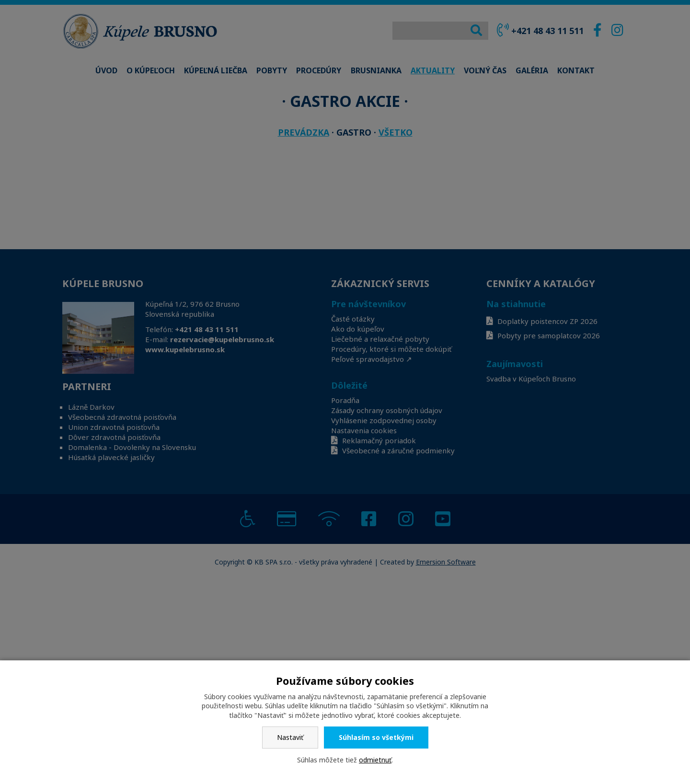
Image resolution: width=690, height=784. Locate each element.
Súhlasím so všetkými (376, 737)
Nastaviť (290, 737)
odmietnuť (375, 760)
